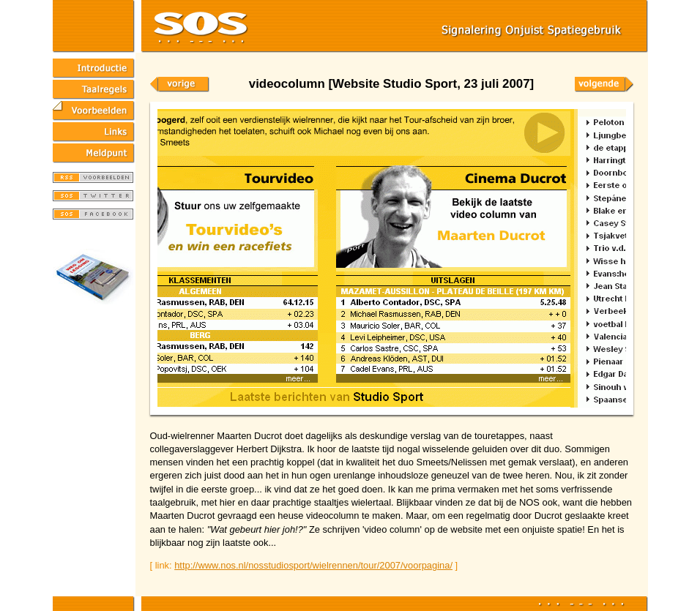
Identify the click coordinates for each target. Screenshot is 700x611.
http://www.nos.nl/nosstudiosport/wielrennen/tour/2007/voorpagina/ (313, 565)
